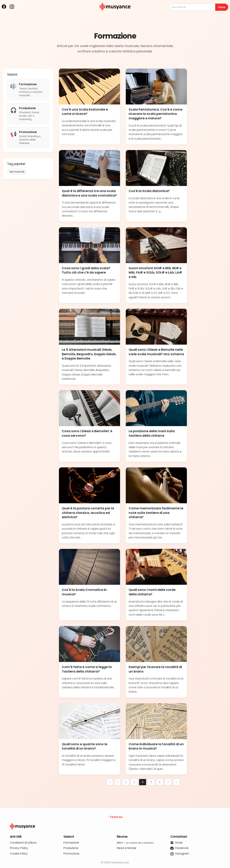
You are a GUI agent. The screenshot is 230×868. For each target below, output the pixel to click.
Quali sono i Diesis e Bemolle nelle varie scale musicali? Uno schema (156, 352)
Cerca (222, 7)
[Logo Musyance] (115, 826)
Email (176, 843)
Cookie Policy (19, 854)
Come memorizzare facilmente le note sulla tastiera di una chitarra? (156, 513)
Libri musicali (17, 172)
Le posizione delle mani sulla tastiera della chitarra (152, 433)
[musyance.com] (115, 13)
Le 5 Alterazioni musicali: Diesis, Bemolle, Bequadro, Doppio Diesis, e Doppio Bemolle (89, 354)
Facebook (179, 848)
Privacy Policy (19, 848)
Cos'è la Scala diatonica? (149, 191)
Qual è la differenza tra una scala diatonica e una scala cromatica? (89, 193)
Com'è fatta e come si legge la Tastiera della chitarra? (87, 669)
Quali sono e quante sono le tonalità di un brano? (85, 746)
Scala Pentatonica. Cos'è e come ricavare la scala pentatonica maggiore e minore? (156, 114)
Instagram (180, 854)
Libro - (135, 843)
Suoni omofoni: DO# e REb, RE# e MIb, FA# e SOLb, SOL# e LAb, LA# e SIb (155, 273)
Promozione (71, 854)
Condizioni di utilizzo (23, 843)
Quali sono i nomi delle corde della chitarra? (152, 592)
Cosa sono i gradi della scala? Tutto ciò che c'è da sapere (86, 270)
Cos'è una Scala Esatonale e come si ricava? (85, 112)
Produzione (71, 848)
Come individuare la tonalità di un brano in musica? (156, 746)
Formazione (71, 843)
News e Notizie (127, 848)
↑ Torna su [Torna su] (115, 817)
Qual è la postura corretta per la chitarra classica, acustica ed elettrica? (88, 513)
